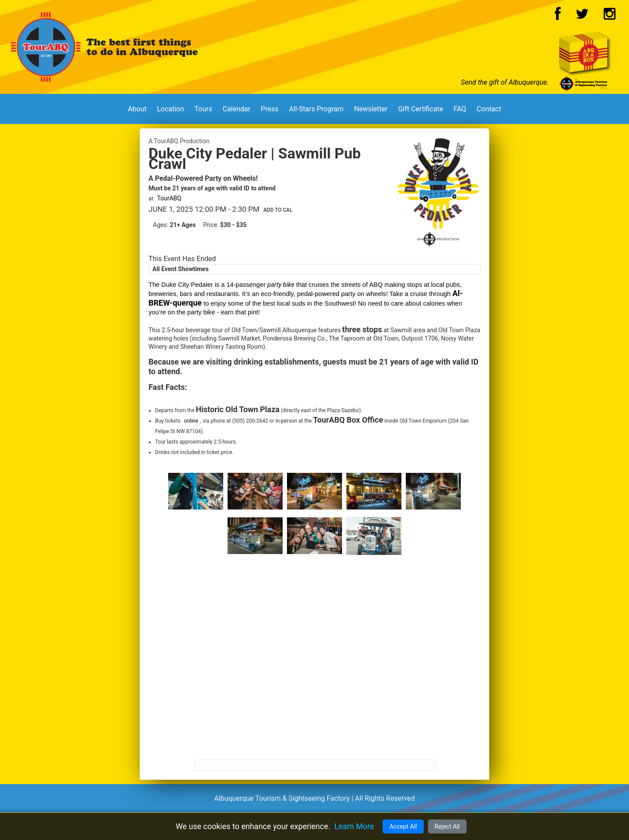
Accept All (403, 826)
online (191, 421)
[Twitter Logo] (582, 16)
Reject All (447, 826)
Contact (489, 109)
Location (170, 109)
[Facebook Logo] (558, 16)
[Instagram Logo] (610, 16)
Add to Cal (278, 210)
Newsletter (371, 109)
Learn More (354, 826)
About (137, 109)
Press (270, 109)
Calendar (237, 109)
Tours (203, 109)
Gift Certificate (420, 109)
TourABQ (169, 198)
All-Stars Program (316, 109)
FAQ (460, 109)
